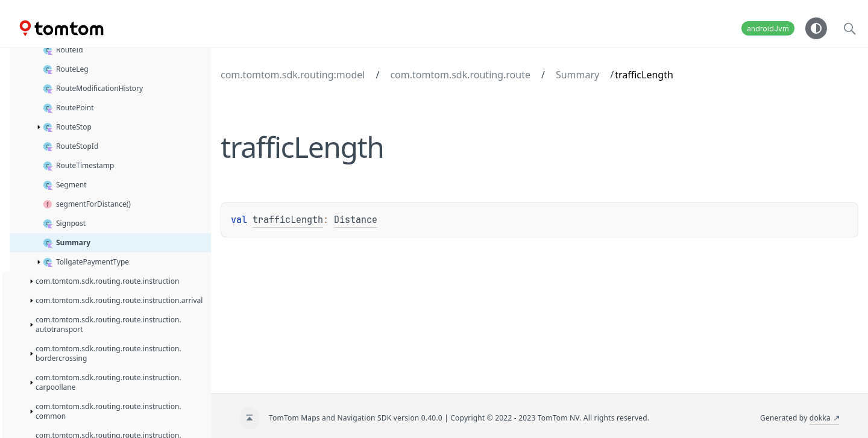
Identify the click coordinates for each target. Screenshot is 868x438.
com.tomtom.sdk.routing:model (293, 75)
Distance (356, 220)
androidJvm (768, 29)
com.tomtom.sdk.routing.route (460, 75)
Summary (577, 75)
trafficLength (288, 220)
